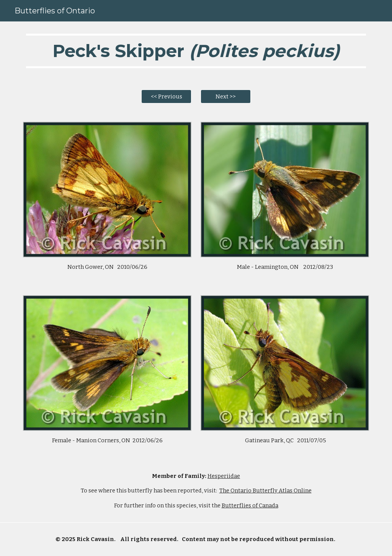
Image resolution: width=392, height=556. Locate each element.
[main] (196, 51)
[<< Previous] (166, 97)
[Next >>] (226, 97)
